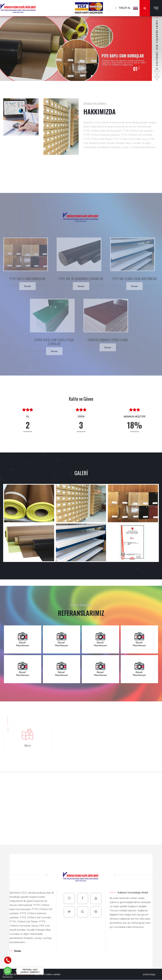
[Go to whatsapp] (8, 971)
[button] (136, 8)
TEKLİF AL (121, 8)
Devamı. (18, 951)
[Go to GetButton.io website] (8, 977)
